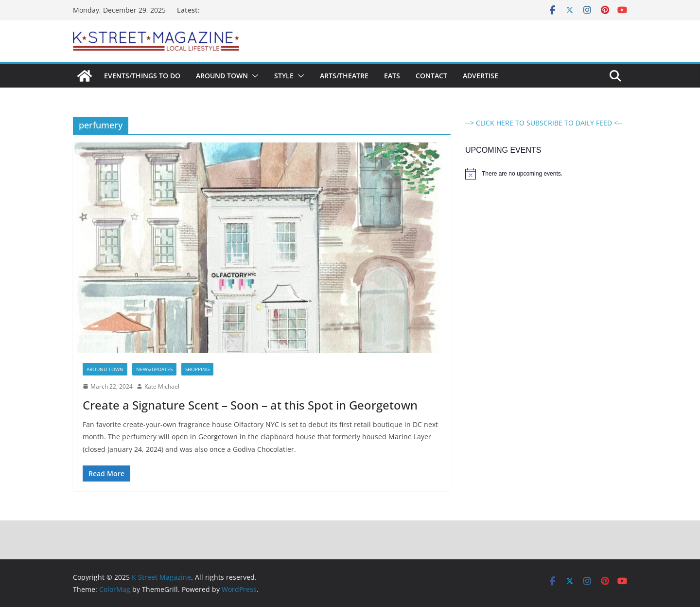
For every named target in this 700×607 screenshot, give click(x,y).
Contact (431, 76)
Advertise (481, 76)
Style (284, 76)
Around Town (222, 76)
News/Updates (154, 369)
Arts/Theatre (344, 76)
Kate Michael (162, 386)
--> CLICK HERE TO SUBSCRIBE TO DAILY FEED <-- (544, 123)
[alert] (546, 174)
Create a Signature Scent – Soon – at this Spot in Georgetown (250, 405)
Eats (392, 76)
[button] (253, 76)
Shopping (197, 369)
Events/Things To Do (142, 76)
